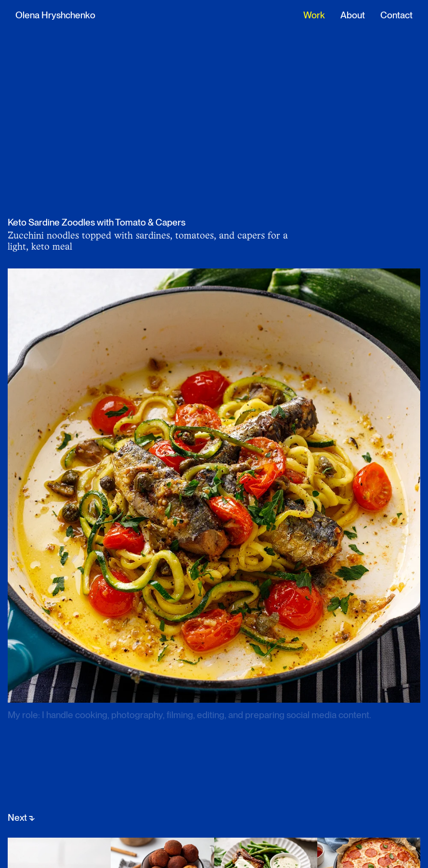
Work (314, 15)
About (353, 15)
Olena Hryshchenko (55, 15)
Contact (396, 15)
